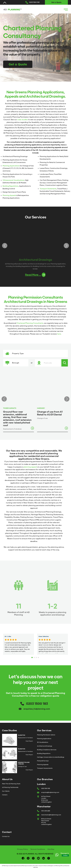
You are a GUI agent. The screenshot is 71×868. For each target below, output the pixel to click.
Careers (5, 795)
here (59, 334)
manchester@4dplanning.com (51, 815)
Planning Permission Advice (46, 735)
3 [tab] (37, 657)
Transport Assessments (45, 768)
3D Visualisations (43, 742)
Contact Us (6, 836)
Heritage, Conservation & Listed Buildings (51, 757)
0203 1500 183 (34, 2)
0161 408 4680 (46, 811)
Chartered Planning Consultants (30, 323)
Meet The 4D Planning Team (11, 784)
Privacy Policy (23, 849)
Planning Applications (11, 166)
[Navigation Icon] (66, 10)
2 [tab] (34, 657)
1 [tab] (32, 657)
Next (66, 246)
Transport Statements (48, 189)
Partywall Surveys (43, 761)
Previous (5, 246)
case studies (23, 120)
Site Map (51, 849)
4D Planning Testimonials (10, 787)
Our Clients (6, 791)
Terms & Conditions (38, 849)
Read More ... (35, 275)
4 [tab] (39, 657)
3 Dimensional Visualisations (13, 180)
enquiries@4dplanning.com (37, 709)
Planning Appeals (9, 195)
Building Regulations (10, 186)
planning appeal (30, 467)
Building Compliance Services (47, 750)
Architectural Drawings (45, 746)
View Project (29, 741)
